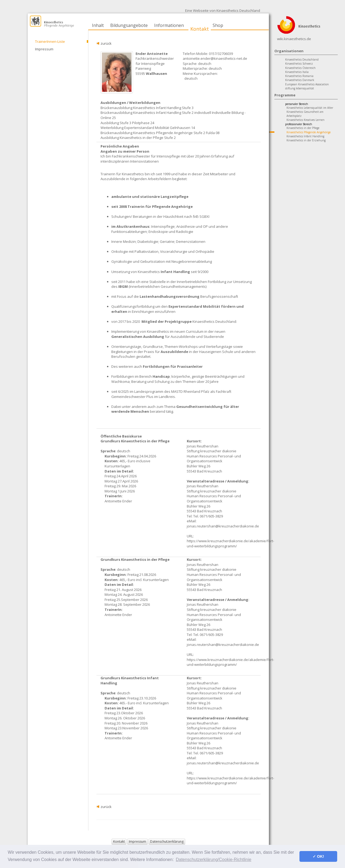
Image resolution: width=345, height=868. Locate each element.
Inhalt (98, 25)
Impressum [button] (137, 841)
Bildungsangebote (129, 25)
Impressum (44, 49)
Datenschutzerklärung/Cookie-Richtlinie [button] (213, 860)
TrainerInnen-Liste (50, 41)
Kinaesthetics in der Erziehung (306, 140)
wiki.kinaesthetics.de (294, 39)
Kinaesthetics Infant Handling (305, 136)
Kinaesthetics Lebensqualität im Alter (310, 108)
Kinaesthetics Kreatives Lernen (306, 120)
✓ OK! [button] (318, 856)
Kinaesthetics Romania (299, 76)
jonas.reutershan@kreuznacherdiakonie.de (223, 526)
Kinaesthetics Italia (297, 72)
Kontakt (200, 29)
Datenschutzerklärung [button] (167, 841)
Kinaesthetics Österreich (300, 68)
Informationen (169, 25)
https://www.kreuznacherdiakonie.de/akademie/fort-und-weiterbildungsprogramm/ (230, 543)
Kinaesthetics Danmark (300, 80)
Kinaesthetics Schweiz (299, 64)
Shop (218, 25)
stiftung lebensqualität (300, 88)
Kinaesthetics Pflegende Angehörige (309, 132)
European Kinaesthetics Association (307, 84)
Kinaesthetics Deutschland (302, 59)
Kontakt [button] (119, 841)
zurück (106, 43)
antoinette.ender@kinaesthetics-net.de (215, 58)
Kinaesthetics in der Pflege (303, 128)
